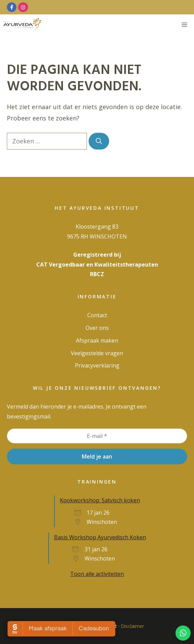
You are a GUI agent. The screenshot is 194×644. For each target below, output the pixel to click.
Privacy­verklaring (97, 365)
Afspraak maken (97, 340)
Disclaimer (132, 626)
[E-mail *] (97, 436)
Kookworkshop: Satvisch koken (100, 500)
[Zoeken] (99, 141)
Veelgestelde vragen (97, 353)
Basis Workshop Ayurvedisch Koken (100, 537)
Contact (97, 315)
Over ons (97, 328)
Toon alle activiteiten (97, 574)
